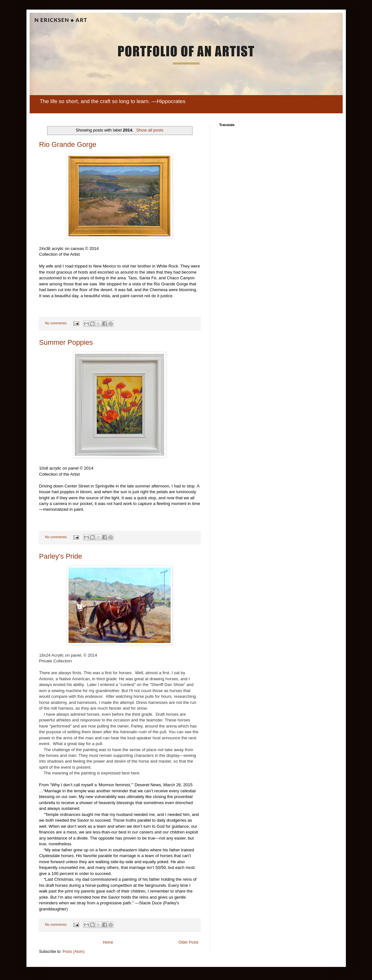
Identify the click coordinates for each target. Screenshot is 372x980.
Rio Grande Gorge (68, 144)
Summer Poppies (66, 342)
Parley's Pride (61, 556)
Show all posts (150, 130)
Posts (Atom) (73, 952)
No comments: (57, 323)
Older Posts (189, 942)
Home (108, 942)
